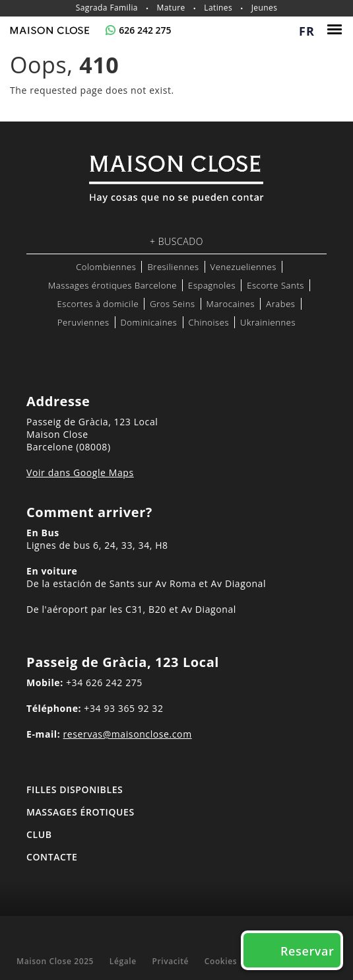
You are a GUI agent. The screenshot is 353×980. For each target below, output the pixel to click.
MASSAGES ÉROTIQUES (80, 812)
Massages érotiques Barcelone (112, 285)
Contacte (52, 857)
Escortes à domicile (98, 304)
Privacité (170, 961)
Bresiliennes (173, 267)
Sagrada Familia (107, 8)
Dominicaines (149, 322)
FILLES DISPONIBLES (75, 789)
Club (39, 834)
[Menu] (336, 29)
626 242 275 (145, 30)
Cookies (221, 961)
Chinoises (209, 322)
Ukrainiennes (268, 322)
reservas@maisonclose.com (128, 734)
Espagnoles (212, 285)
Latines (218, 8)
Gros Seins (172, 304)
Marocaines (231, 304)
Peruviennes (83, 322)
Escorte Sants (275, 285)
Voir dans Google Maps (80, 472)
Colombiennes (106, 267)
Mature (171, 8)
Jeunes (265, 8)
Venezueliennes (243, 267)
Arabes (280, 304)
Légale (123, 961)
